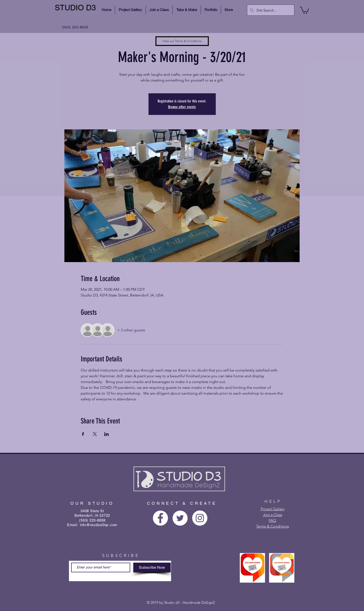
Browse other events (182, 107)
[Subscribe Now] (152, 567)
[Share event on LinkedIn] (107, 434)
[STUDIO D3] (76, 8)
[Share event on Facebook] (83, 434)
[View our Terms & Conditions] (182, 41)
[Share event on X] (95, 434)
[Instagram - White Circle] (200, 518)
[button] (304, 10)
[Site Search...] (270, 10)
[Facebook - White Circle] (160, 518)
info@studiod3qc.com (99, 525)
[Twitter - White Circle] (180, 518)
